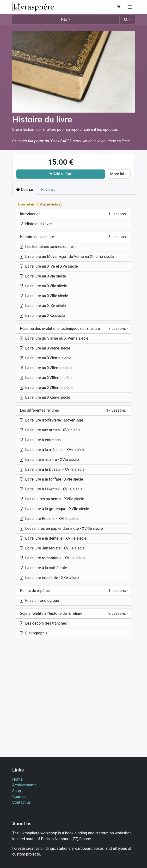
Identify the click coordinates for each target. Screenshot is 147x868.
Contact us (21, 802)
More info (118, 174)
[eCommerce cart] (118, 7)
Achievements (24, 785)
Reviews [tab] (48, 190)
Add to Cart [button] (61, 174)
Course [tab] (25, 190)
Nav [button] (64, 19)
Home (17, 779)
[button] (127, 19)
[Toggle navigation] (130, 7)
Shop (17, 791)
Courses (19, 797)
